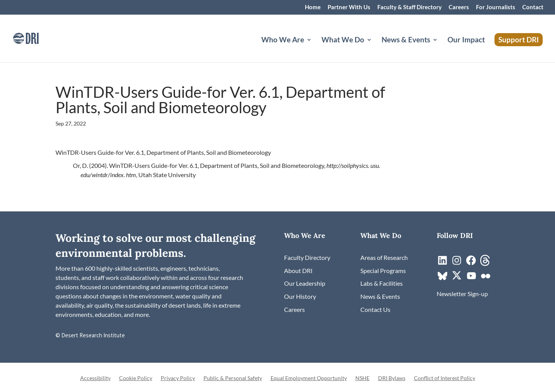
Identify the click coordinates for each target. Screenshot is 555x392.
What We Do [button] (343, 40)
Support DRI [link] (519, 39)
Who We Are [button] (283, 40)
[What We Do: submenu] (375, 49)
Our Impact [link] (466, 40)
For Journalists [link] (496, 7)
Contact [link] (533, 7)
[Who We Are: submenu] (315, 49)
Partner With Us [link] (349, 7)
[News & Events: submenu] (441, 49)
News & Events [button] (406, 40)
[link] (37, 38)
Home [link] (313, 7)
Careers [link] (459, 7)
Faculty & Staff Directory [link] (410, 7)
